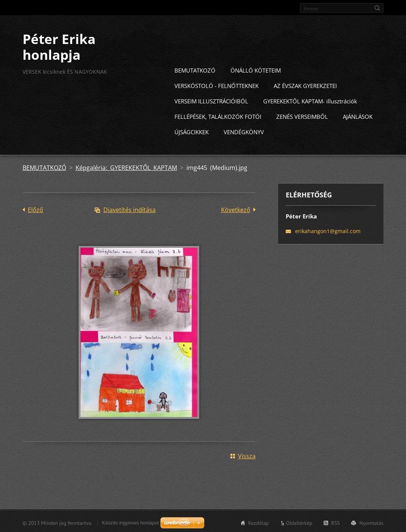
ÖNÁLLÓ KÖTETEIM (256, 69)
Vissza (247, 455)
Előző (36, 209)
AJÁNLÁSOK (358, 115)
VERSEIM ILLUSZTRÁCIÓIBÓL (211, 100)
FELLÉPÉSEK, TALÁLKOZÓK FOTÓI (218, 115)
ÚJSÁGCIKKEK (192, 131)
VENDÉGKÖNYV (244, 131)
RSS (336, 522)
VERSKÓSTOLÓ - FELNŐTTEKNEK (217, 85)
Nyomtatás (371, 522)
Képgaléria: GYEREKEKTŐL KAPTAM (126, 167)
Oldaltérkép (299, 522)
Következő (236, 209)
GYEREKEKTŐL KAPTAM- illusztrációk (310, 100)
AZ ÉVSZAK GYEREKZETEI (305, 85)
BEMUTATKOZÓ (195, 69)
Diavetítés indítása (130, 209)
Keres (377, 8)
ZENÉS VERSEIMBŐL (302, 115)
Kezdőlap (258, 522)
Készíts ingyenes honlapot (130, 522)
